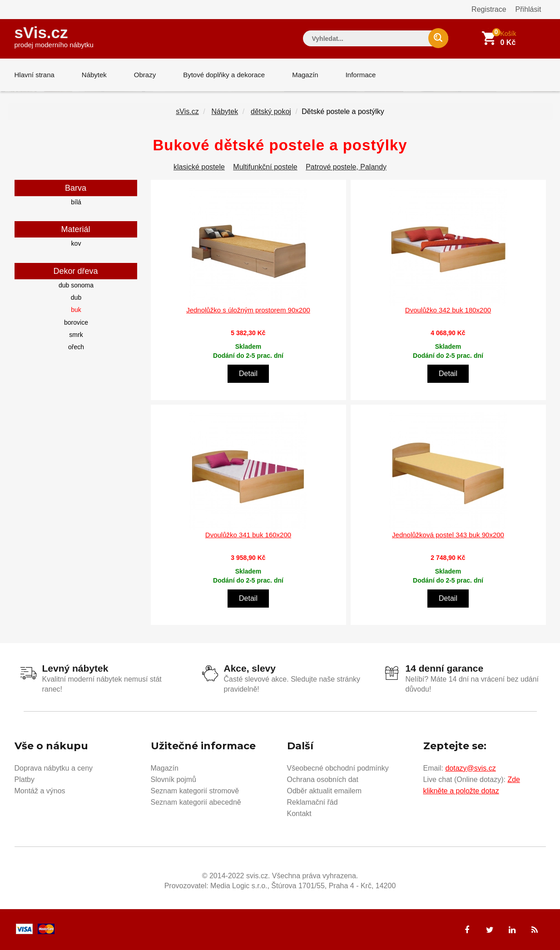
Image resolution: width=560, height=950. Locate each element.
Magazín (305, 75)
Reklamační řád (312, 802)
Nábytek (94, 75)
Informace (361, 75)
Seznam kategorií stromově (195, 791)
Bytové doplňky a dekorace (224, 75)
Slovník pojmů (174, 779)
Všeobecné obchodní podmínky (338, 768)
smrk (76, 335)
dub (76, 297)
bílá (76, 202)
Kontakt (299, 814)
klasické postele (199, 167)
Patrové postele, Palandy (346, 167)
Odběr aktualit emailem (325, 791)
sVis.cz (54, 36)
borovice (76, 322)
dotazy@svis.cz (470, 768)
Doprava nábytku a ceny (54, 768)
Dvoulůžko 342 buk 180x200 (448, 310)
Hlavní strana (35, 75)
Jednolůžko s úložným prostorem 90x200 (248, 310)
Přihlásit (528, 9)
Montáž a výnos (40, 791)
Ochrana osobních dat (323, 779)
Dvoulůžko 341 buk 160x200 (248, 535)
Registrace (489, 9)
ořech (76, 347)
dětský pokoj (271, 111)
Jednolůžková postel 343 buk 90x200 (448, 535)
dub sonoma (76, 285)
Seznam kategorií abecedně (196, 802)
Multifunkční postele (265, 167)
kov (76, 243)
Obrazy (145, 75)
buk (76, 310)
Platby (25, 779)
